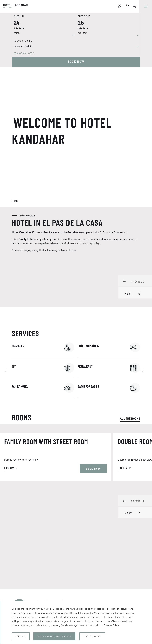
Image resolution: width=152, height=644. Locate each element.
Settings (21, 636)
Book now (76, 62)
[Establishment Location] (127, 6)
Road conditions (77, 590)
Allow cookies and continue (54, 636)
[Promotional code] (74, 53)
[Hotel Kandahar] (14, 6)
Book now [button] (93, 539)
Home (16, 201)
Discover (11, 539)
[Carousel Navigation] (135, 287)
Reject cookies (92, 636)
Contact (17, 590)
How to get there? (45, 590)
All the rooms (130, 419)
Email (89, 567)
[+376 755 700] (120, 6)
